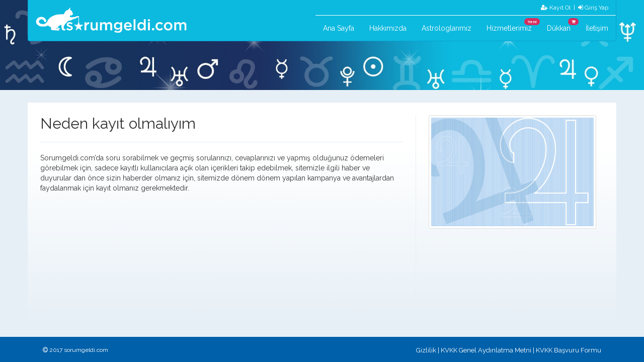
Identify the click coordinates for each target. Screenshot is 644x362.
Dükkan (562, 25)
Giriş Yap (593, 8)
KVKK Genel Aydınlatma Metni (486, 350)
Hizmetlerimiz (513, 25)
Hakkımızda (388, 28)
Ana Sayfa (339, 28)
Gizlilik (426, 350)
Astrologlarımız (447, 28)
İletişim (597, 28)
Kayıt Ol (556, 8)
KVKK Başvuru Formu (569, 350)
